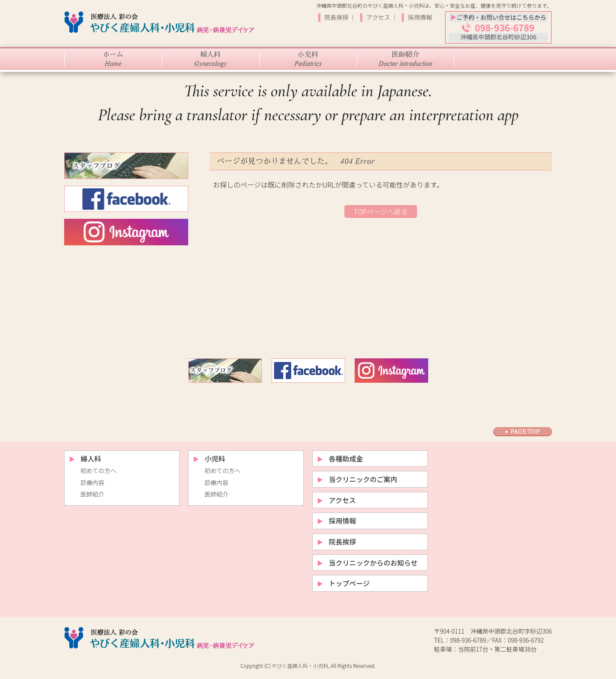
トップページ (349, 583)
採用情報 (420, 17)
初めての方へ (98, 471)
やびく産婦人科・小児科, (301, 666)
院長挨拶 (337, 17)
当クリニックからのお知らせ (373, 563)
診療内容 (92, 482)
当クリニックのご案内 (363, 479)
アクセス (379, 17)
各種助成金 (346, 459)
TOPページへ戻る (381, 211)
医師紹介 (92, 494)
